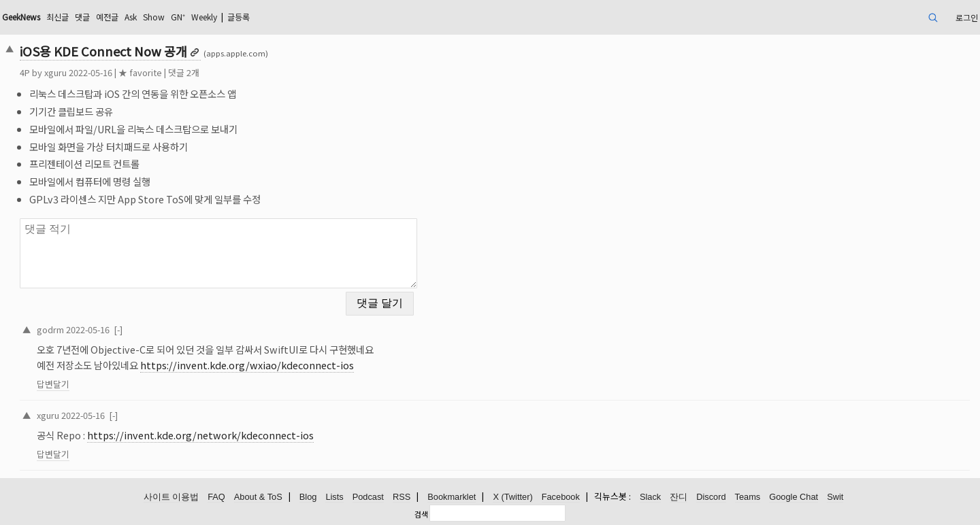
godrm (50, 329)
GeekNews (21, 17)
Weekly (204, 17)
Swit (835, 497)
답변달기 (53, 384)
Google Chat (794, 497)
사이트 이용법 (171, 497)
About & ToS (258, 497)
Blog (308, 497)
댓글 (82, 17)
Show (154, 17)
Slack (650, 497)
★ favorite (140, 72)
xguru (55, 72)
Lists (334, 497)
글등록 (239, 17)
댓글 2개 (184, 72)
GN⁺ (178, 17)
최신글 (58, 17)
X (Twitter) (512, 497)
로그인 (967, 17)
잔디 (679, 497)
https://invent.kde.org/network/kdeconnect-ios (200, 435)
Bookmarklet (452, 497)
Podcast (368, 497)
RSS (402, 497)
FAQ (216, 497)
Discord (711, 497)
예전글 (107, 17)
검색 (421, 514)
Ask (131, 17)
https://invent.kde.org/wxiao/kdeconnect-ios (247, 365)
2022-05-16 (88, 329)
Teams (748, 497)
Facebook (561, 497)
